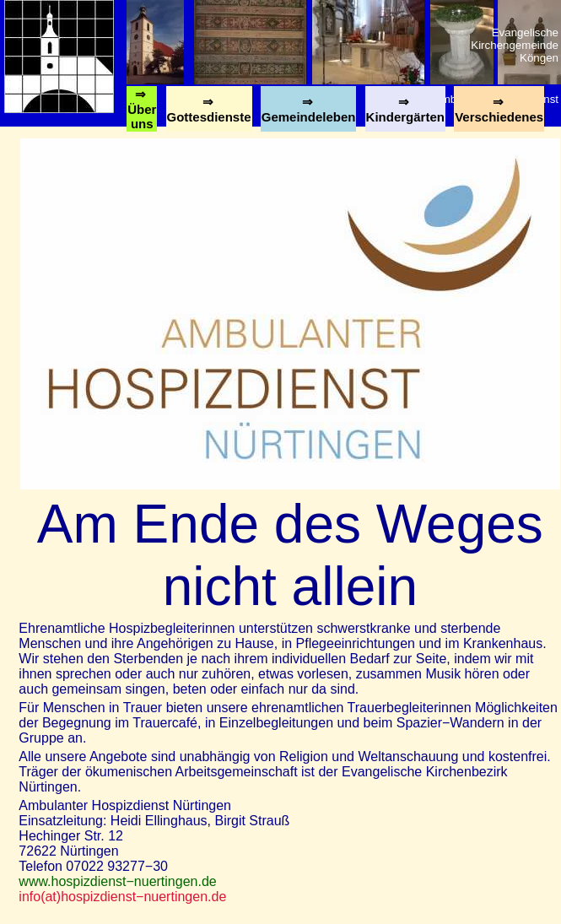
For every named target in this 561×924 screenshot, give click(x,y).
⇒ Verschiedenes (499, 113)
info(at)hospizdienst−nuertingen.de (122, 897)
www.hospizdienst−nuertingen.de (117, 881)
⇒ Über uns (142, 109)
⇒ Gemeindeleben (309, 113)
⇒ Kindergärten (405, 113)
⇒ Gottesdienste (209, 113)
